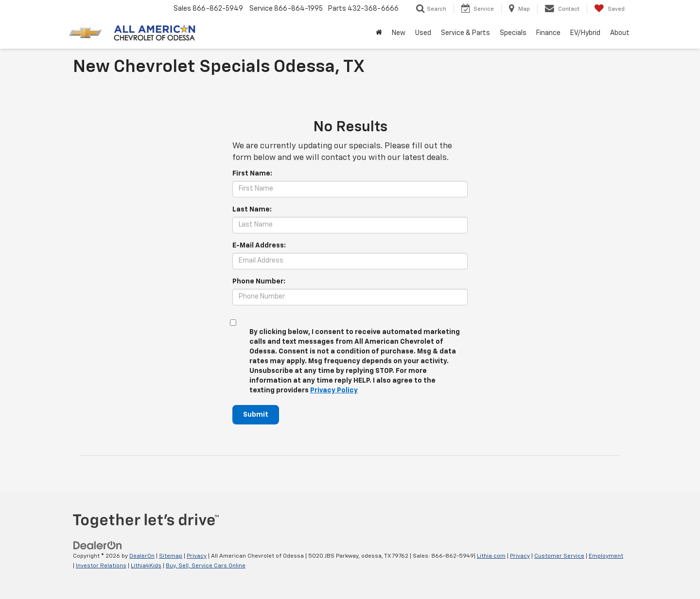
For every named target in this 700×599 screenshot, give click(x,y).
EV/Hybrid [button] (585, 33)
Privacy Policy (334, 390)
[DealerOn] (98, 546)
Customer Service (559, 556)
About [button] (620, 33)
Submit (256, 415)
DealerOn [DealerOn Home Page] (142, 556)
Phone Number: (259, 282)
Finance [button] (548, 33)
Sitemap (171, 556)
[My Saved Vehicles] (609, 9)
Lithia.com (491, 556)
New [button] (399, 33)
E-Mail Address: (259, 246)
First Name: (252, 174)
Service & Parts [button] (465, 33)
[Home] (379, 33)
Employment (606, 556)
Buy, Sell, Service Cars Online (206, 566)
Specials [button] (513, 33)
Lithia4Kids (146, 566)
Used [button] (423, 33)
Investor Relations (101, 566)
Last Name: (252, 210)
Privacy (197, 556)
